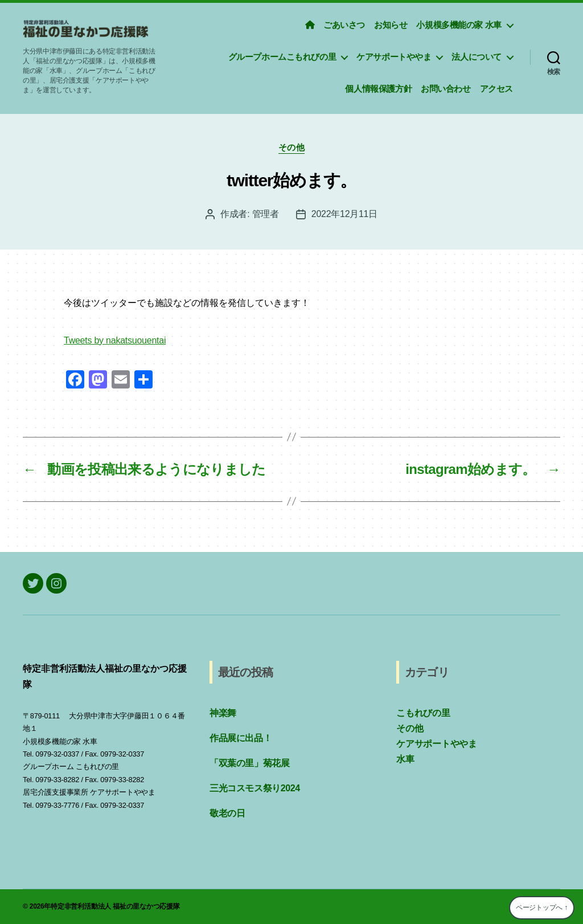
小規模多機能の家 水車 (459, 25)
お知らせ (391, 25)
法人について (477, 57)
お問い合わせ (446, 89)
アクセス (496, 89)
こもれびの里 (423, 713)
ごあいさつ (344, 25)
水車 (405, 759)
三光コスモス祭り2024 (255, 788)
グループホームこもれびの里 (282, 57)
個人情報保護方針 (378, 89)
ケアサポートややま (394, 57)
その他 (292, 147)
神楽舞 (223, 713)
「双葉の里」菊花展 (249, 763)
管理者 (266, 214)
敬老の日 (227, 813)
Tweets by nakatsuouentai (115, 340)
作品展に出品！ (241, 738)
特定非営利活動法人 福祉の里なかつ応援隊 (115, 906)
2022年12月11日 (344, 214)
